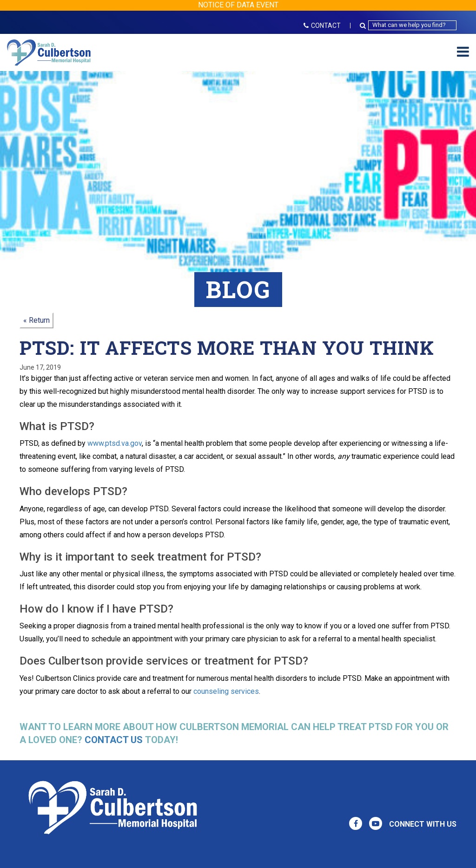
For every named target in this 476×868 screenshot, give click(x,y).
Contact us (114, 740)
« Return (36, 320)
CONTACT (322, 26)
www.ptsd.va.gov (115, 443)
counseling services (226, 691)
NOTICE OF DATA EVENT (238, 5)
